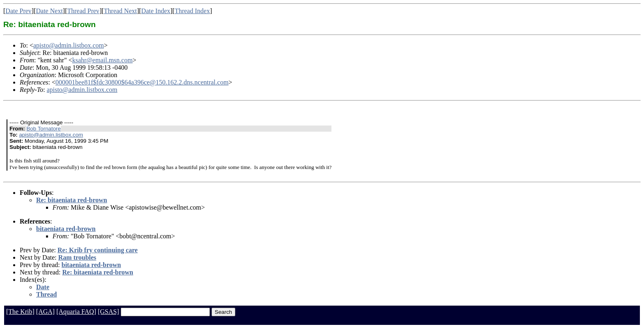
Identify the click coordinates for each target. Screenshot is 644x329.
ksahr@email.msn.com (102, 60)
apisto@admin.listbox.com (69, 45)
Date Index (156, 11)
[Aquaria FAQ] (76, 312)
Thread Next (120, 11)
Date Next (49, 11)
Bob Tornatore (43, 129)
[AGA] (45, 312)
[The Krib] (20, 312)
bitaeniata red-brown (66, 229)
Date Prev (18, 11)
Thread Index (192, 11)
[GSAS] (108, 312)
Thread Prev (83, 11)
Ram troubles (77, 257)
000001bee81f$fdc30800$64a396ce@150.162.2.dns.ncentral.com (142, 82)
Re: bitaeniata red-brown (72, 200)
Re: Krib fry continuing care (98, 250)
